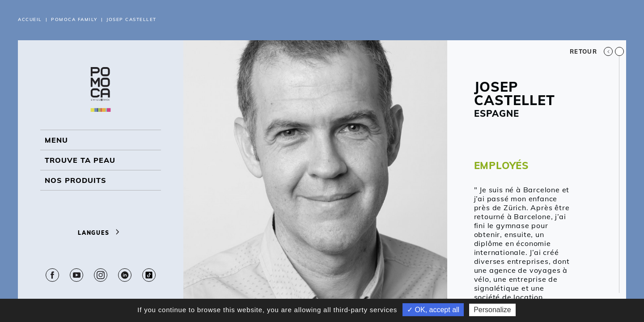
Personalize (492, 310)
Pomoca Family (74, 19)
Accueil (30, 19)
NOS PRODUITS (76, 180)
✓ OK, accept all (433, 310)
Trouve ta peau (80, 160)
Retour (591, 51)
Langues (101, 233)
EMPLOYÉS (501, 165)
